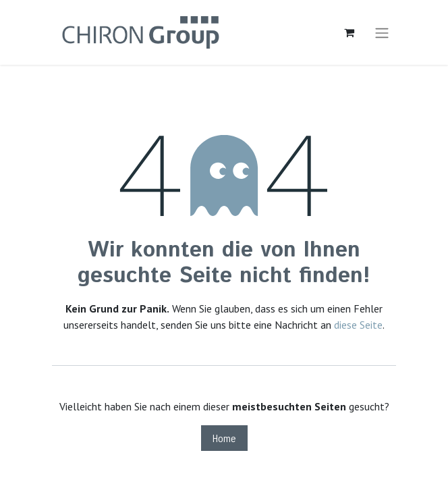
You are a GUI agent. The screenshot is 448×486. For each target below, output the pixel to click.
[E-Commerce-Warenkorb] (349, 32)
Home (224, 438)
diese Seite (358, 325)
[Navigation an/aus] (382, 32)
